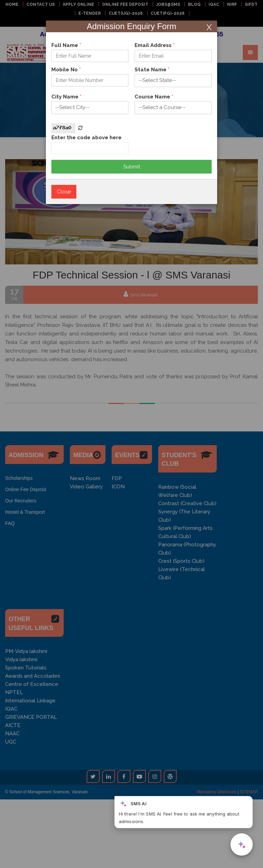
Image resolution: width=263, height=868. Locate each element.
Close (64, 192)
